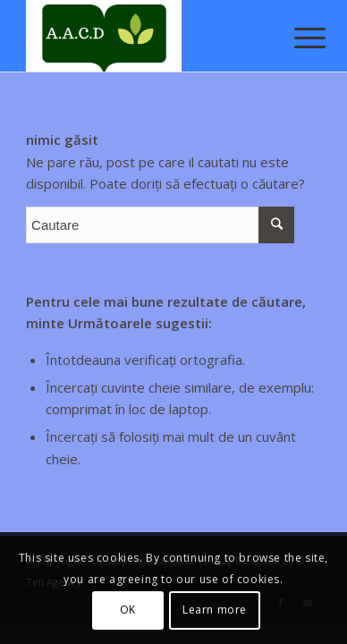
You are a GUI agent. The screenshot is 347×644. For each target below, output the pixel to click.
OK (128, 610)
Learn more (215, 610)
